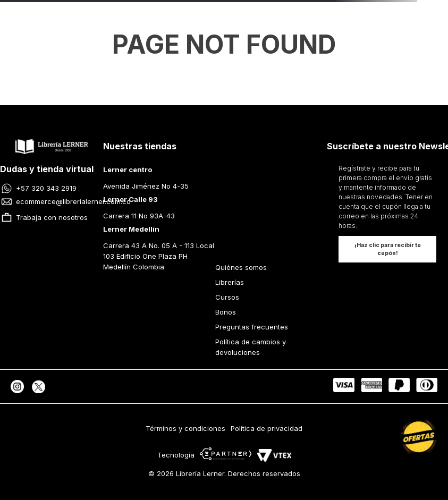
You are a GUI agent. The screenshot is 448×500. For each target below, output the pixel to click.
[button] (387, 249)
